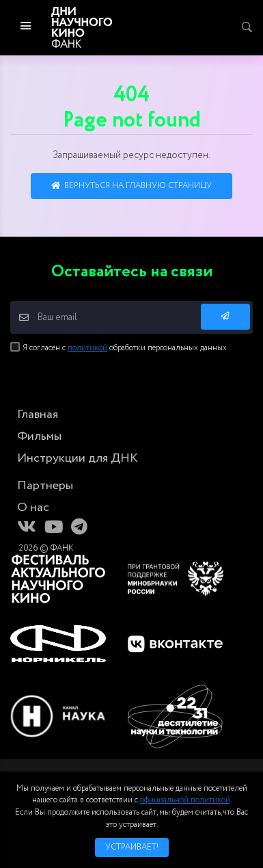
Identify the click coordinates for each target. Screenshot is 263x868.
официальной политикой (185, 800)
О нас (33, 508)
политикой (87, 348)
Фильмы (39, 436)
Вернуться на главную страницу (131, 186)
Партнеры (45, 486)
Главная (38, 415)
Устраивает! (132, 847)
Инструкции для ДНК (78, 458)
